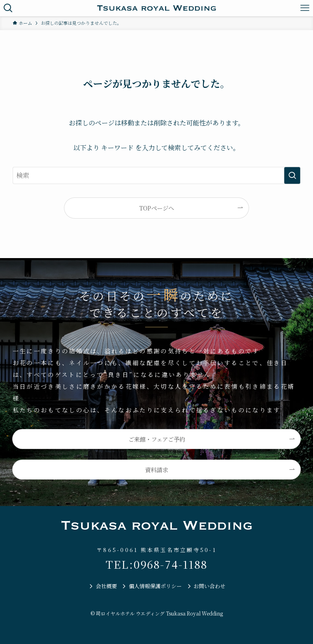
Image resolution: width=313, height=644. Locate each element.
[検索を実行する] (292, 175)
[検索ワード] (157, 175)
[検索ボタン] (8, 8)
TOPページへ (157, 208)
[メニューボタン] (305, 8)
